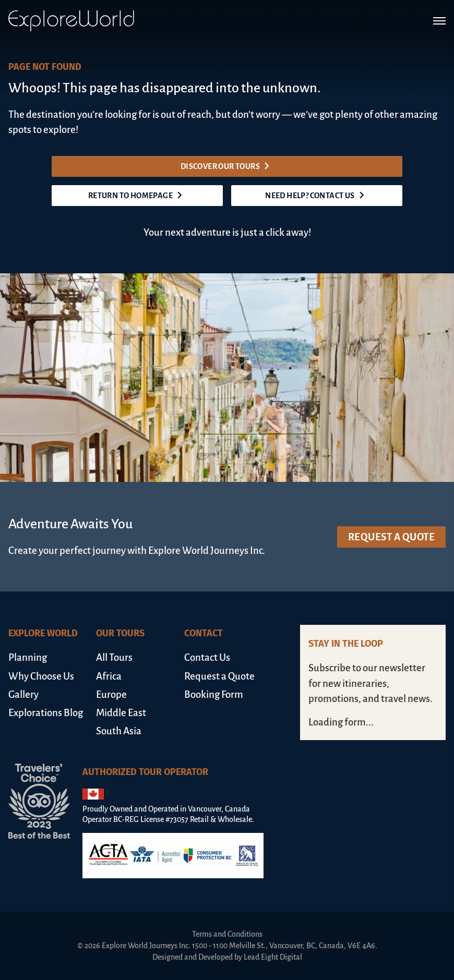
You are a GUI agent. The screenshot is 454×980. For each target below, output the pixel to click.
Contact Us (207, 657)
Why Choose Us (41, 676)
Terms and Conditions (227, 934)
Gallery (23, 694)
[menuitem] (48, 657)
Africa (109, 676)
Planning (28, 657)
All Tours (114, 657)
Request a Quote (392, 537)
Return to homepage (137, 196)
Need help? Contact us (316, 196)
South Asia (119, 731)
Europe (111, 694)
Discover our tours (227, 166)
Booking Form (214, 694)
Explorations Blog (46, 713)
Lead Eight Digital (273, 957)
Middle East (121, 713)
